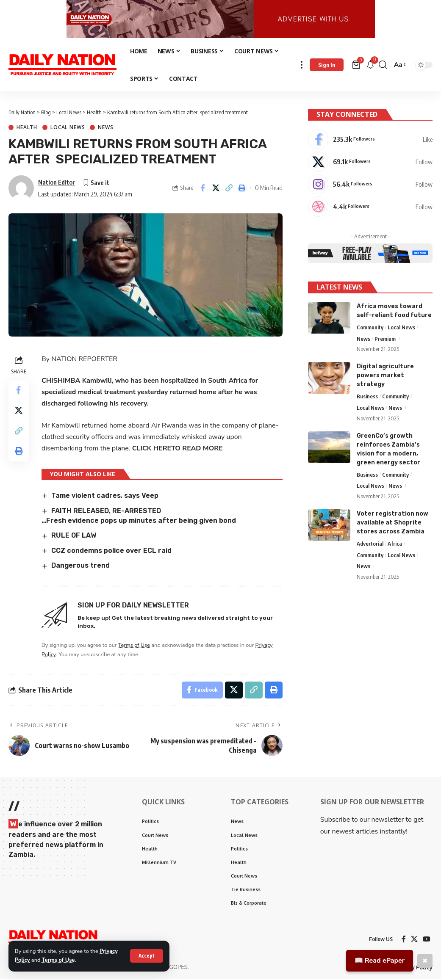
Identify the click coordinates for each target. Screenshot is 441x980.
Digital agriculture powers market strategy (385, 375)
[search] (383, 66)
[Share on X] (216, 189)
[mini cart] (357, 66)
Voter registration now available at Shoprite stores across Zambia (392, 523)
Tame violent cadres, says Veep (105, 497)
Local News (68, 129)
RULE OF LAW (74, 537)
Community (370, 327)
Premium (385, 339)
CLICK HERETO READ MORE (178, 449)
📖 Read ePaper (380, 961)
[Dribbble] (370, 207)
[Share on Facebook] (202, 189)
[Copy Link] (229, 189)
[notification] (370, 66)
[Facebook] (370, 140)
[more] (302, 66)
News (105, 129)
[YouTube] (427, 940)
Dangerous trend (81, 567)
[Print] (242, 189)
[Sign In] (327, 66)
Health (27, 129)
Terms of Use (58, 960)
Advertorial (370, 544)
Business (367, 396)
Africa (395, 544)
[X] (370, 162)
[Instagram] (370, 185)
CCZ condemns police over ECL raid (111, 551)
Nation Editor (57, 183)
